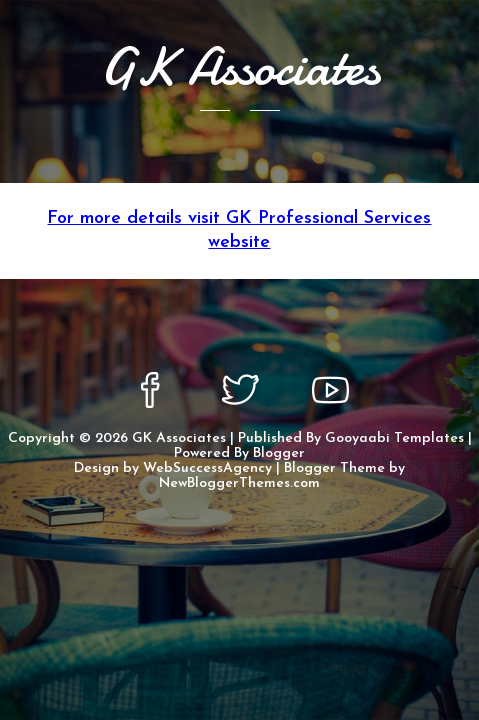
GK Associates (179, 438)
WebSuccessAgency (207, 468)
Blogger (279, 453)
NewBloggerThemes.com (239, 483)
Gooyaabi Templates (394, 438)
